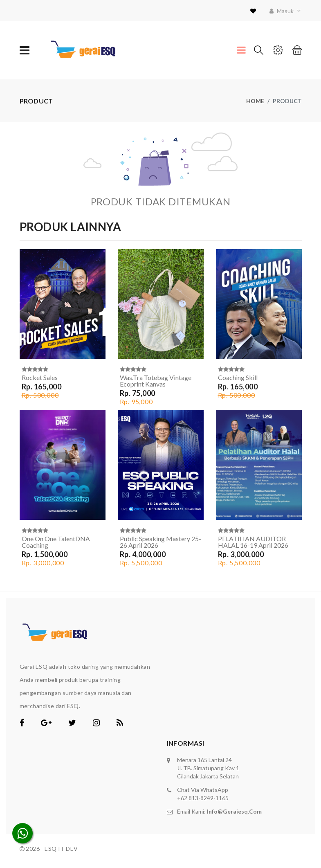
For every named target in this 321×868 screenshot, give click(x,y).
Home (255, 101)
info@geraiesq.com (234, 811)
